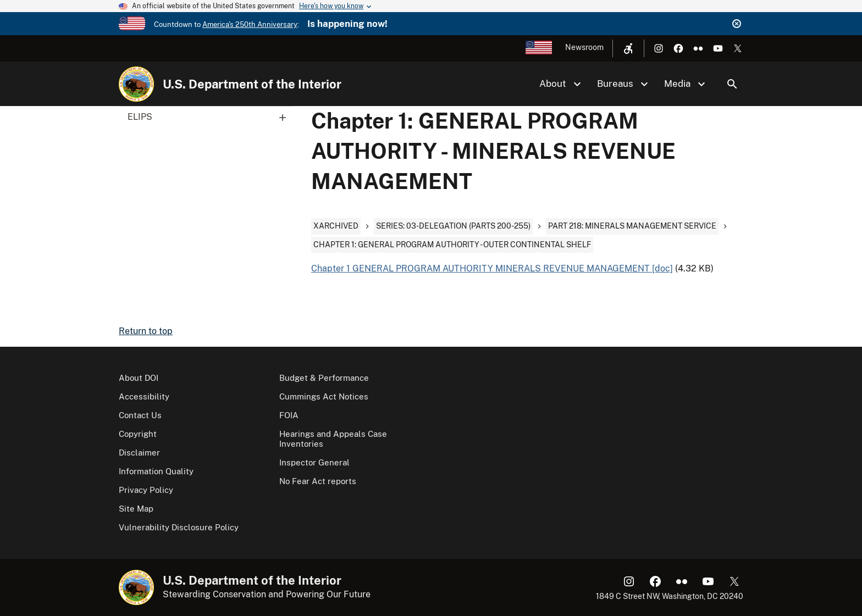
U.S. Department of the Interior (252, 84)
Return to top (146, 331)
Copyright (138, 434)
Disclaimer (139, 453)
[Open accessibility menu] (628, 48)
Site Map (136, 509)
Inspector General (314, 462)
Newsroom (584, 47)
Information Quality (156, 471)
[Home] (136, 84)
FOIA (289, 415)
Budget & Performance (324, 378)
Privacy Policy (146, 490)
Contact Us (140, 415)
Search (732, 84)
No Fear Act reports (318, 481)
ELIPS (211, 117)
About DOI (139, 378)
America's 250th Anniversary (250, 24)
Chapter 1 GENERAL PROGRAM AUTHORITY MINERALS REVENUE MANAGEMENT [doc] (492, 268)
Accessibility (144, 396)
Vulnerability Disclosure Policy (179, 527)
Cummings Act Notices (324, 396)
